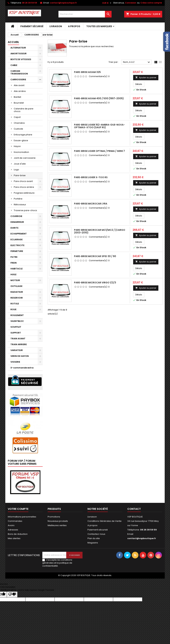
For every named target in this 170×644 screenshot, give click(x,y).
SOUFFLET (16, 327)
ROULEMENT (17, 315)
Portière (18, 199)
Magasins (93, 543)
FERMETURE (17, 251)
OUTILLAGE (16, 286)
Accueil (13, 42)
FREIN (14, 263)
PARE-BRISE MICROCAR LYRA (91, 204)
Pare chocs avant (23, 181)
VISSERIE (15, 362)
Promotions (54, 517)
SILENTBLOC (17, 321)
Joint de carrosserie (25, 158)
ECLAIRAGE (17, 240)
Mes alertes (14, 538)
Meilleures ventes (57, 525)
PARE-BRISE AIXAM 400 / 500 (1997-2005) (99, 98)
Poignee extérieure (24, 193)
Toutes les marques (99, 26)
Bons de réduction (18, 534)
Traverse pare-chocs (25, 210)
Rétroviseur (20, 205)
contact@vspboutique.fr (63, 3)
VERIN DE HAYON (20, 356)
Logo (16, 170)
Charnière (19, 123)
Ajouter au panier (146, 78)
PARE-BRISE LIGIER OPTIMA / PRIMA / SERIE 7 (99, 151)
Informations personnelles (22, 517)
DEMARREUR (17, 222)
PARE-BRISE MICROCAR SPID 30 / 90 (95, 256)
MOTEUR (15, 280)
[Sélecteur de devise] (107, 3)
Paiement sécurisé (32, 26)
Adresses (13, 530)
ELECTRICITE (17, 245)
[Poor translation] (12, 594)
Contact (134, 509)
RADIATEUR (17, 292)
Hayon (17, 146)
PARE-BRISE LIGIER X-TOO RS (91, 177)
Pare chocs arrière (24, 187)
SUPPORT (16, 333)
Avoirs (11, 525)
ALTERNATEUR (18, 48)
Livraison (56, 26)
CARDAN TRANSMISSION (19, 72)
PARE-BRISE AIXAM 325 (87, 72)
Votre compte (18, 509)
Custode (18, 129)
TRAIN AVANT (18, 339)
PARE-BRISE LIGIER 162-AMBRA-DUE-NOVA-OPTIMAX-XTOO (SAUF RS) (99, 126)
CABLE (14, 65)
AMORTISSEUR (19, 54)
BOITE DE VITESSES (21, 59)
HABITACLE (17, 269)
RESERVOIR (17, 298)
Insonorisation (21, 152)
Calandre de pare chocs (24, 110)
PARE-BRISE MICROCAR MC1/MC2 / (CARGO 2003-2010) (100, 231)
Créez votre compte (151, 3)
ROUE (13, 309)
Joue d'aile (20, 164)
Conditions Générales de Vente (105, 521)
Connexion (131, 3)
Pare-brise (20, 175)
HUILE (13, 274)
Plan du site (94, 538)
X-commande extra (22, 368)
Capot (17, 117)
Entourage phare (23, 135)
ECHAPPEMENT (19, 234)
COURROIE (16, 216)
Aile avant (19, 85)
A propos (74, 26)
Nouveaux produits (58, 521)
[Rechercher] (85, 14)
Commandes (15, 521)
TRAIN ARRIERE (19, 344)
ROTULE (15, 304)
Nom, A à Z (137, 62)
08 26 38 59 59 (29, 3)
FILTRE (14, 257)
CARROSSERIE (18, 80)
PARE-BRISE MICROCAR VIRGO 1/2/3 (95, 283)
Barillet (17, 97)
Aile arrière (20, 91)
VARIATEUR (17, 350)
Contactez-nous (96, 534)
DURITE (14, 228)
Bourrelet (19, 103)
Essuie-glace (21, 140)
